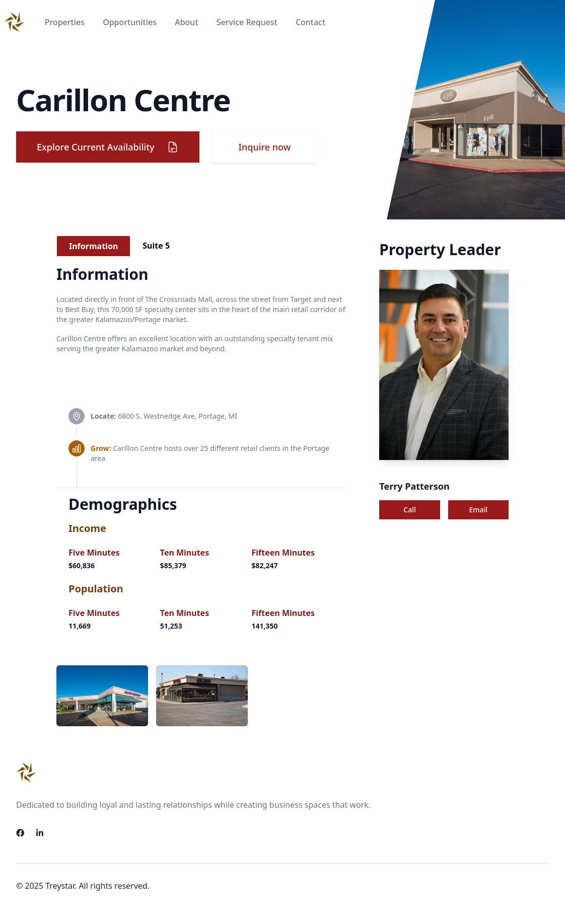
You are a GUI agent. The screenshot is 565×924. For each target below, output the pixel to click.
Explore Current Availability (108, 147)
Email (479, 510)
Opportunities (131, 22)
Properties (66, 22)
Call (409, 510)
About (188, 22)
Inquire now (265, 147)
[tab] (93, 246)
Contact (310, 22)
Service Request (248, 22)
